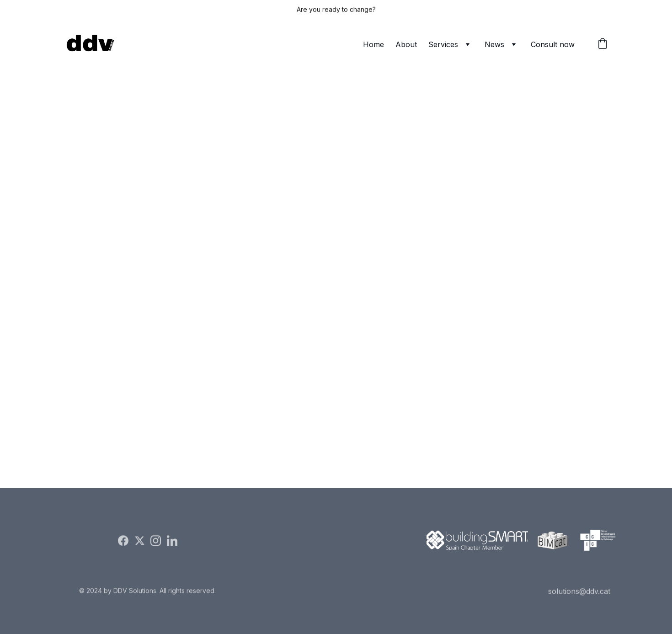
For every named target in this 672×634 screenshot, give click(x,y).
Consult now (553, 44)
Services (443, 44)
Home (373, 44)
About (406, 44)
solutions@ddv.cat (579, 591)
